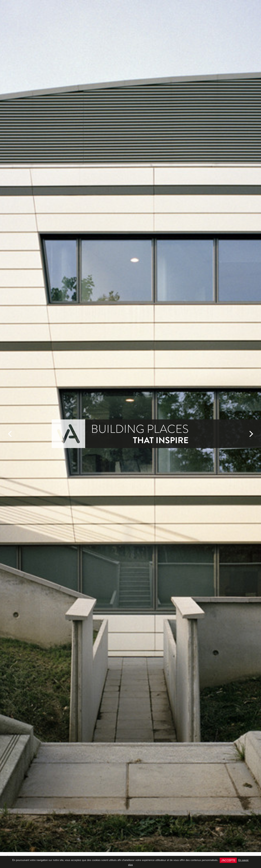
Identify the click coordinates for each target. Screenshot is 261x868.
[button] (10, 434)
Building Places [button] (140, 434)
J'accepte (228, 860)
